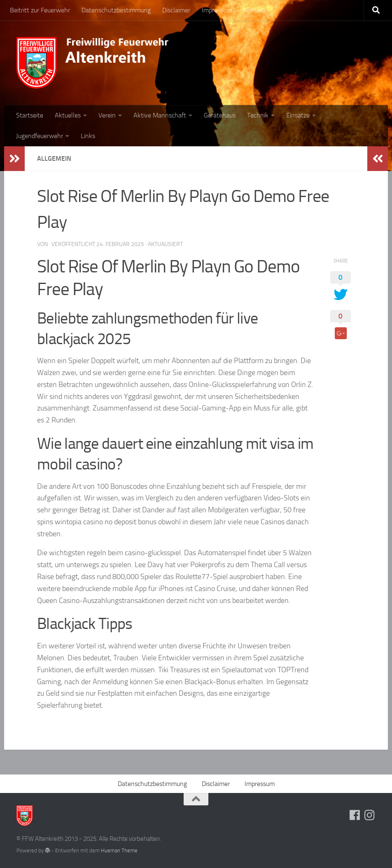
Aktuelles (68, 115)
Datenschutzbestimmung (116, 10)
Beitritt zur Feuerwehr (40, 10)
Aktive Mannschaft (160, 115)
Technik (258, 115)
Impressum (217, 10)
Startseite (30, 115)
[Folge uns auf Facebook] (355, 815)
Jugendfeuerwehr (40, 136)
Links (88, 136)
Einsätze (298, 115)
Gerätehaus (220, 115)
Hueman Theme (119, 850)
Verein (107, 115)
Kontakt (254, 10)
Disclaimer (176, 10)
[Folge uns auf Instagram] (370, 815)
